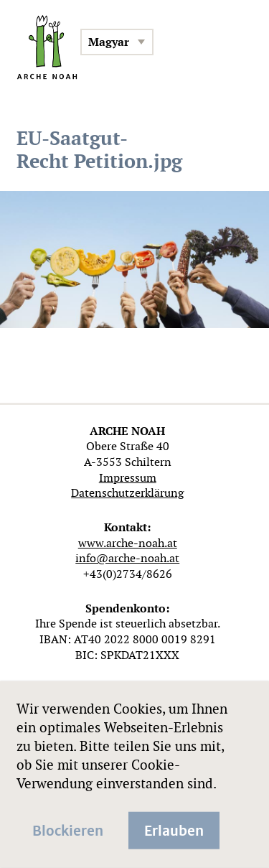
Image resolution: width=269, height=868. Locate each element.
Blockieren (68, 829)
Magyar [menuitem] (109, 42)
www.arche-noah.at (128, 543)
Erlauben (174, 829)
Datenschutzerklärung (127, 493)
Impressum (128, 478)
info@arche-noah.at (127, 558)
